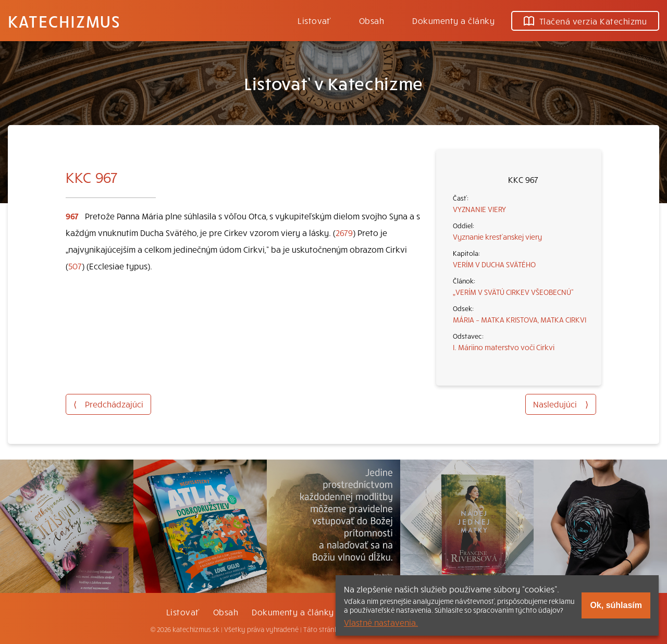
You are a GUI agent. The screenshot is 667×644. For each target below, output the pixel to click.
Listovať (314, 20)
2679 (344, 232)
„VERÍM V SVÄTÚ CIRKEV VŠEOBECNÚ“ (513, 292)
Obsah (372, 20)
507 (75, 266)
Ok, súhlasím (616, 605)
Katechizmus (64, 21)
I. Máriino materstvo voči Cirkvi (504, 347)
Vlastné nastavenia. (381, 622)
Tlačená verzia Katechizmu (585, 21)
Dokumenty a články (453, 20)
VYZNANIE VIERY (479, 209)
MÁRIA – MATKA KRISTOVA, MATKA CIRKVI (520, 319)
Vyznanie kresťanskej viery (497, 237)
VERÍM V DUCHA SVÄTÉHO (494, 264)
